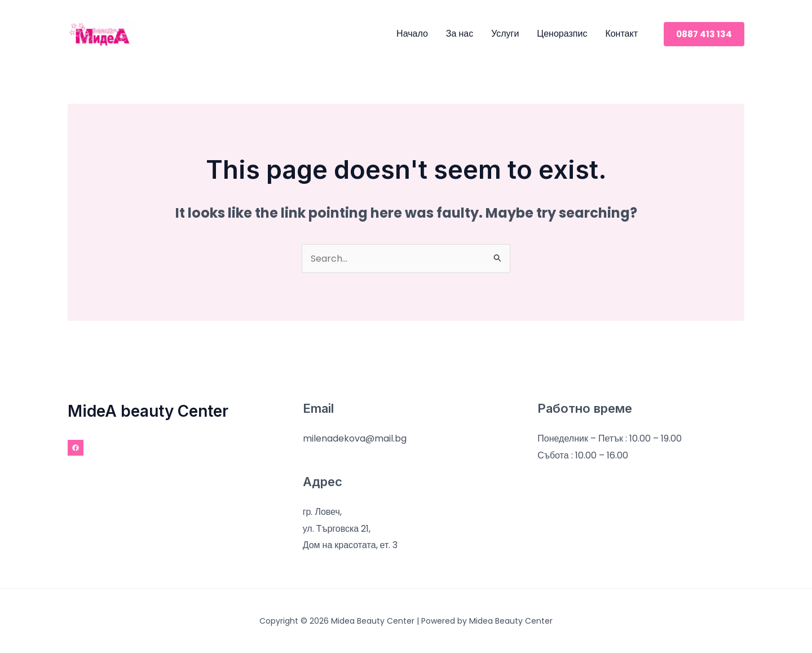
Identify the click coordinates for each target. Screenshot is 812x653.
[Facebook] (76, 448)
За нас (460, 34)
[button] (704, 34)
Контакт (621, 34)
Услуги (505, 34)
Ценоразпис (562, 34)
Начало (412, 34)
